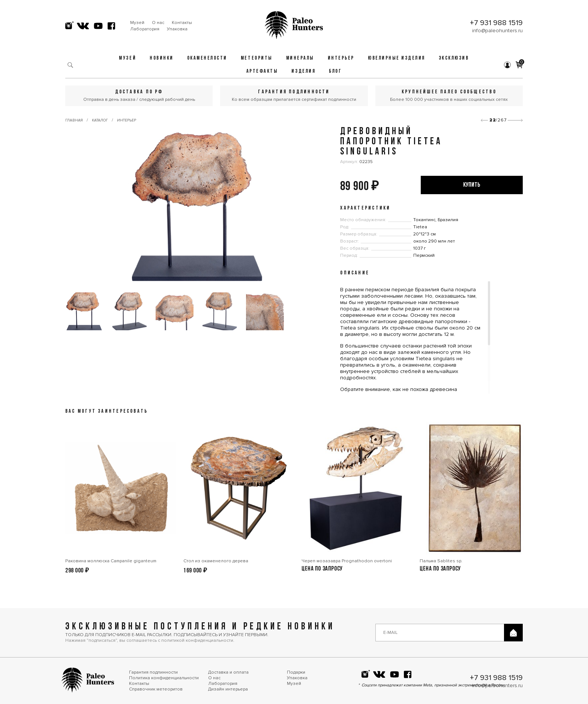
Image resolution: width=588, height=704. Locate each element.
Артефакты (262, 71)
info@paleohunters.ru (497, 31)
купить (472, 185)
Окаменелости (207, 58)
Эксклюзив (454, 58)
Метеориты (257, 58)
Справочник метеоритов (156, 689)
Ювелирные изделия (397, 58)
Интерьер (341, 58)
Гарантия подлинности (153, 672)
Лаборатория (145, 29)
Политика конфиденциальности (164, 678)
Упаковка (177, 29)
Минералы (300, 58)
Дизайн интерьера (228, 689)
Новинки (162, 58)
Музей (137, 23)
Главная (74, 120)
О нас (158, 23)
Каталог (100, 120)
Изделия (303, 71)
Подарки (296, 672)
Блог (335, 71)
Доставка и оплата (228, 672)
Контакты (182, 23)
